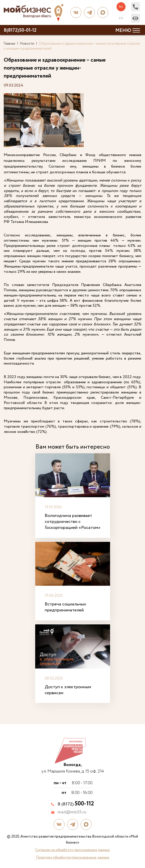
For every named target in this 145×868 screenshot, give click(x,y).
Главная (9, 44)
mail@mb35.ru (72, 812)
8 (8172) (76, 804)
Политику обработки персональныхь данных (73, 858)
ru (121, 7)
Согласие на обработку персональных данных (72, 850)
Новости (27, 44)
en (121, 18)
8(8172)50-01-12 (20, 30)
